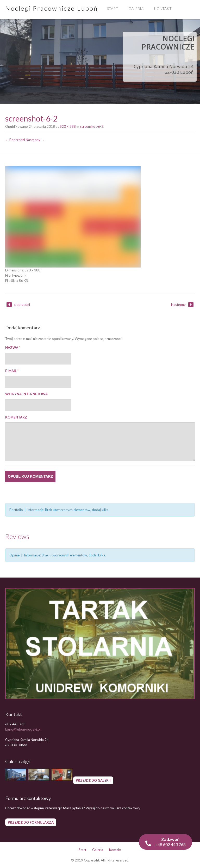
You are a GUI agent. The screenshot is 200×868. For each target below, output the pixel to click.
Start (113, 8)
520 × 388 (68, 126)
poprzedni (18, 305)
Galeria (136, 8)
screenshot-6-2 (92, 126)
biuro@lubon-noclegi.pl (23, 729)
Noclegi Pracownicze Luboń (52, 8)
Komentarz (16, 417)
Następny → (35, 140)
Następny (182, 305)
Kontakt (163, 8)
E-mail (12, 371)
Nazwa (13, 348)
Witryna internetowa (26, 394)
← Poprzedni (15, 140)
